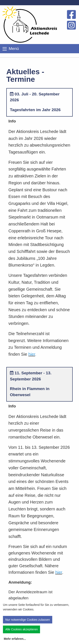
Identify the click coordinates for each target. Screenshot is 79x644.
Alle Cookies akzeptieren (21, 629)
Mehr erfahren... (15, 639)
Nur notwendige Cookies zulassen (28, 620)
